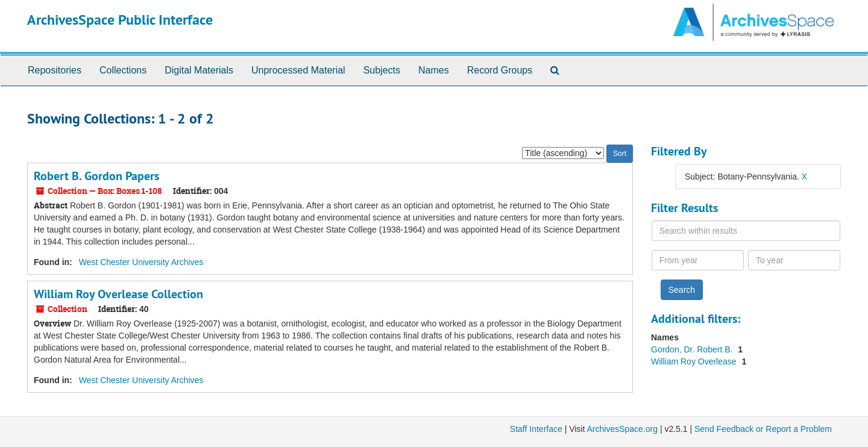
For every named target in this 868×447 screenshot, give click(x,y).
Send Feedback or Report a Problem (763, 429)
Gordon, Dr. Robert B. (693, 349)
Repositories (55, 70)
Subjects (382, 70)
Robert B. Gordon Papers (96, 176)
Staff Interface (536, 429)
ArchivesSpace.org (622, 429)
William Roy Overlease (695, 361)
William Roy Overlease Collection (118, 294)
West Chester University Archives (141, 262)
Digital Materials (199, 70)
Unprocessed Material (298, 70)
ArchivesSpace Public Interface (120, 20)
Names (434, 70)
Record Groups (500, 70)
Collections (123, 70)
